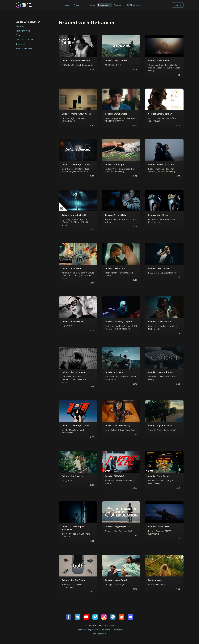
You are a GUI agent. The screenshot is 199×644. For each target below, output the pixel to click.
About (68, 5)
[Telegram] (77, 617)
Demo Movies (23, 31)
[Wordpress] (113, 617)
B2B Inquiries (133, 5)
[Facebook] (69, 617)
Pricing (92, 5)
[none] (78, 55)
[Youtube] (86, 617)
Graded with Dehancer (28, 22)
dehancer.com (100, 634)
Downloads (106, 630)
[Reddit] (122, 617)
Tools (18, 35)
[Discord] (130, 617)
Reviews (20, 26)
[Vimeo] (95, 617)
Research (20, 44)
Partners (81, 630)
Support (118, 630)
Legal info (93, 630)
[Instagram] (104, 617)
